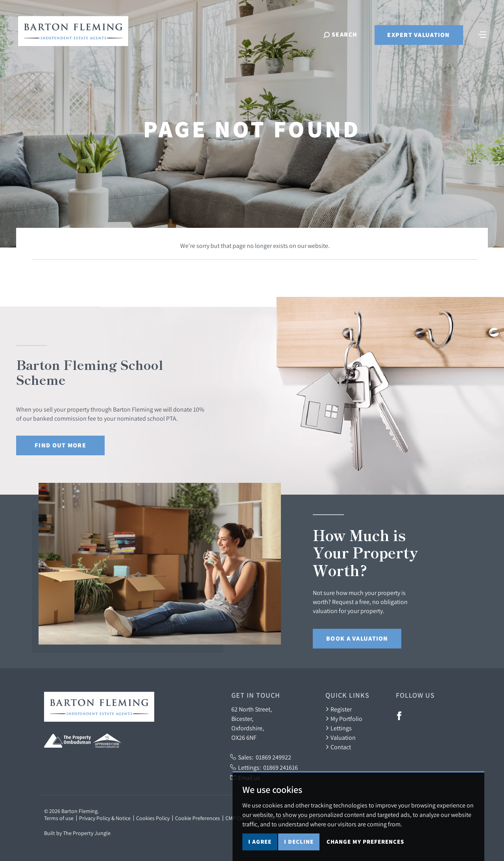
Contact (338, 747)
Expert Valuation (418, 35)
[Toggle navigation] (482, 34)
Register (339, 709)
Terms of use (59, 818)
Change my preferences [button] (365, 842)
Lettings (339, 728)
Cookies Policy (153, 818)
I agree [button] (260, 842)
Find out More (60, 445)
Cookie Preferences (198, 818)
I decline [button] (299, 842)
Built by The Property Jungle (77, 833)
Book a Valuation (357, 638)
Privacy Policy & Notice (105, 818)
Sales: (261, 757)
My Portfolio (344, 719)
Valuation (341, 737)
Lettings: (264, 767)
